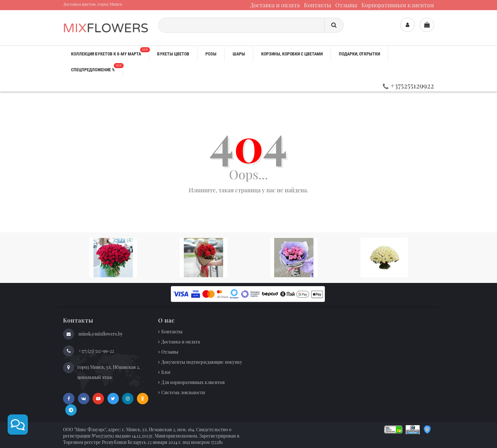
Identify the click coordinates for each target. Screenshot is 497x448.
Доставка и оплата (275, 5)
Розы (211, 54)
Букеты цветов (173, 54)
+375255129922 (408, 85)
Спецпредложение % (97, 68)
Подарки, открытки (359, 54)
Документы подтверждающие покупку (202, 362)
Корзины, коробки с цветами (292, 54)
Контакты (318, 5)
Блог (166, 372)
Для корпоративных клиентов (193, 382)
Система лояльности (183, 392)
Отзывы (346, 5)
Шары (239, 54)
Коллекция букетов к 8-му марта (110, 52)
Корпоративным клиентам (398, 5)
